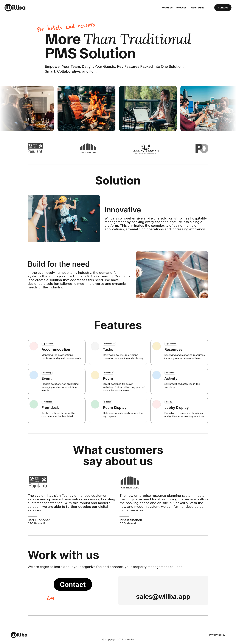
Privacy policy (217, 635)
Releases (181, 8)
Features (167, 8)
